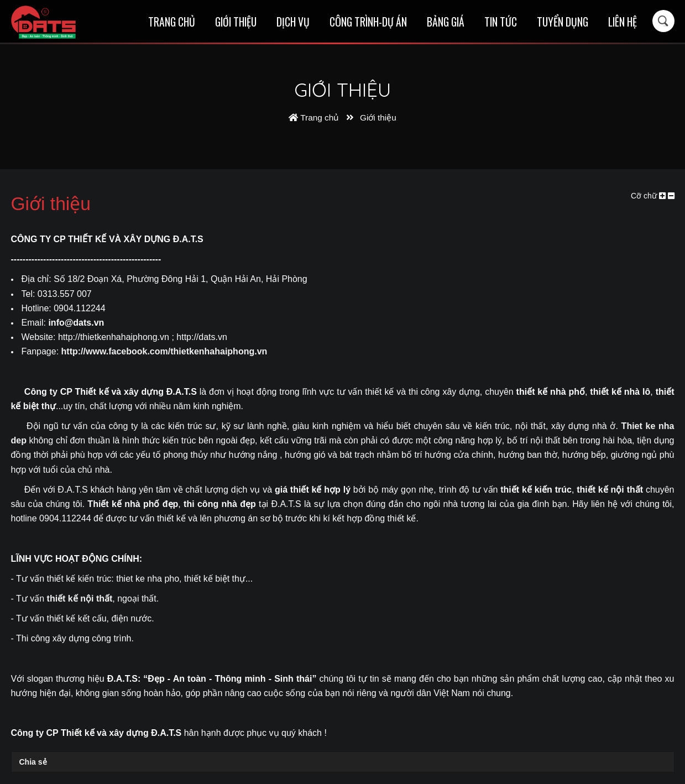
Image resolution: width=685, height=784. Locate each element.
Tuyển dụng (563, 22)
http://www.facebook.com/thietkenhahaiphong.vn (164, 351)
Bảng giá (446, 22)
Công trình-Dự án (368, 22)
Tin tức (501, 22)
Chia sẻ (33, 762)
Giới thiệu (236, 22)
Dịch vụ (293, 22)
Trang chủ (172, 22)
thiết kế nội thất (80, 599)
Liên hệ (623, 22)
